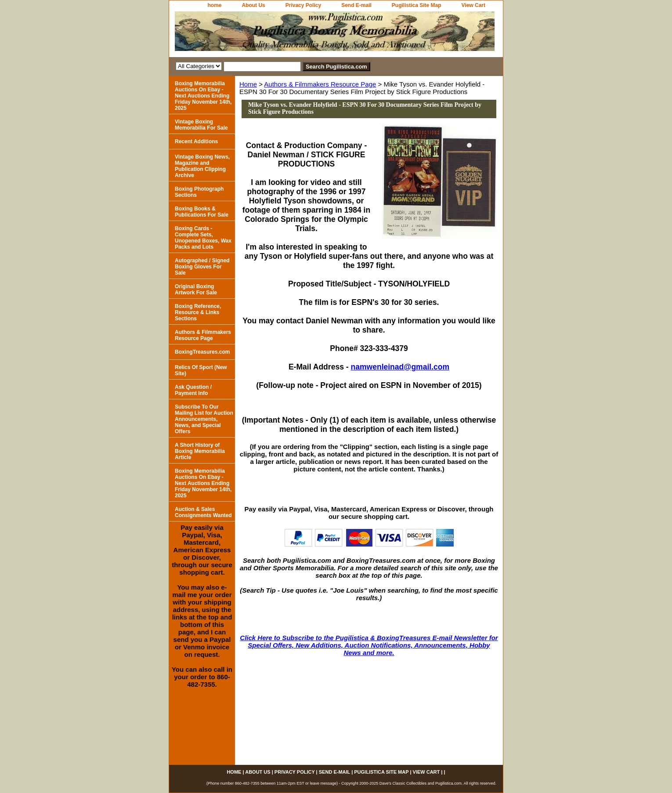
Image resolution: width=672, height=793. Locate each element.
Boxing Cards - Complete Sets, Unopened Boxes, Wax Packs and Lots (203, 238)
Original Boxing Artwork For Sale (196, 290)
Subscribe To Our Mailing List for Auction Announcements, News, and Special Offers (204, 419)
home (214, 5)
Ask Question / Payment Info (193, 390)
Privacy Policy (303, 5)
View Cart (473, 5)
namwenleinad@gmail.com (400, 367)
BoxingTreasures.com (202, 352)
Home (248, 84)
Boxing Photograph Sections (199, 192)
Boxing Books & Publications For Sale (202, 212)
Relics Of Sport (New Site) (201, 370)
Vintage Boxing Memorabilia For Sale (201, 125)
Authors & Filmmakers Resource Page (320, 84)
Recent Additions (196, 141)
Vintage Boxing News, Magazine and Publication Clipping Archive (202, 166)
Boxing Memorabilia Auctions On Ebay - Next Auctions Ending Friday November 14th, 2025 (203, 96)
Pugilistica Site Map (417, 5)
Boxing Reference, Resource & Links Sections (198, 312)
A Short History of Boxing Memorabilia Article (200, 451)
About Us (253, 5)
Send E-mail (356, 5)
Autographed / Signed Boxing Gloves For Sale (202, 267)
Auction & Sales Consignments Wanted (203, 512)
